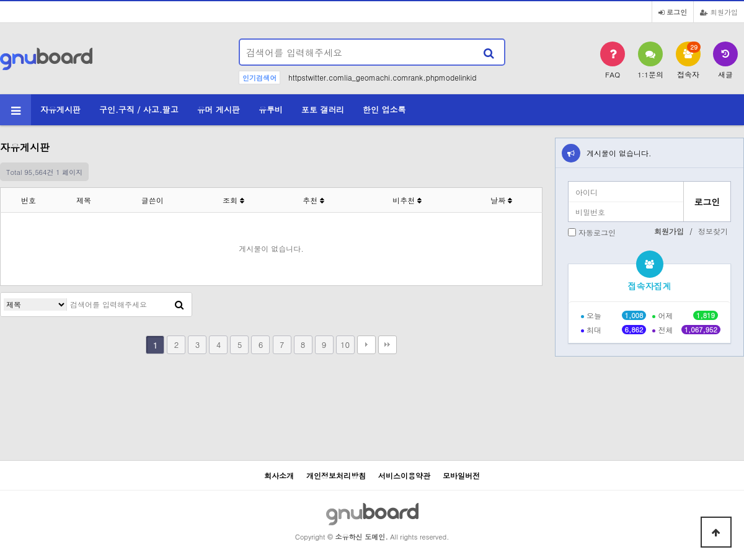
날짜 (501, 200)
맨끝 (387, 345)
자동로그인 (597, 232)
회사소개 (279, 475)
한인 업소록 (384, 109)
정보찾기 (713, 231)
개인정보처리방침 (336, 475)
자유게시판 (60, 109)
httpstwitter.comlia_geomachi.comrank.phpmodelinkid (382, 77)
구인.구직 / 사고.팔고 (139, 109)
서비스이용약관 (404, 475)
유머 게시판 (219, 109)
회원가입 (719, 12)
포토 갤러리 (323, 109)
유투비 (271, 109)
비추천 (407, 200)
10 (345, 344)
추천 (313, 200)
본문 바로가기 (0, 0)
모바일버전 (461, 475)
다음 (366, 345)
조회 (233, 200)
